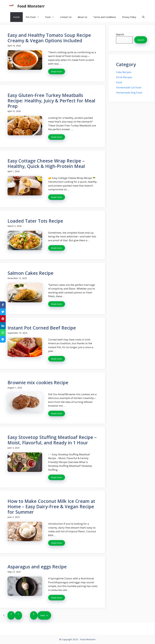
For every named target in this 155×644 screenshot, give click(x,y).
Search (120, 34)
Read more (57, 71)
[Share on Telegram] (3, 339)
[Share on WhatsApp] (3, 333)
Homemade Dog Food (129, 93)
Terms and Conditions (105, 17)
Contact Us (66, 17)
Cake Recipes (124, 72)
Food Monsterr (31, 6)
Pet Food (34, 17)
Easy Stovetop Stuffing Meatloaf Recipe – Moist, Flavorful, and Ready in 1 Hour (52, 440)
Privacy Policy (129, 17)
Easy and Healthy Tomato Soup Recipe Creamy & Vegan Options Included (49, 38)
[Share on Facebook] (3, 305)
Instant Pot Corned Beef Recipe (42, 328)
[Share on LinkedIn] (3, 326)
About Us (82, 17)
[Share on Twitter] (3, 312)
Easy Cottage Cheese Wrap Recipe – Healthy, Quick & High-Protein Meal (46, 163)
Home (16, 17)
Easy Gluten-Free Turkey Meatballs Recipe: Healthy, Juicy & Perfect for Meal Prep (51, 101)
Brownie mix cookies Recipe (38, 383)
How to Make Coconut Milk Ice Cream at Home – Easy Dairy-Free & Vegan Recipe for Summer (51, 507)
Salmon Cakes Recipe (30, 273)
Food (51, 17)
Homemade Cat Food (129, 87)
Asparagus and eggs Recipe (37, 567)
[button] (143, 17)
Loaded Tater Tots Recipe (35, 221)
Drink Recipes (124, 77)
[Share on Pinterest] (3, 319)
